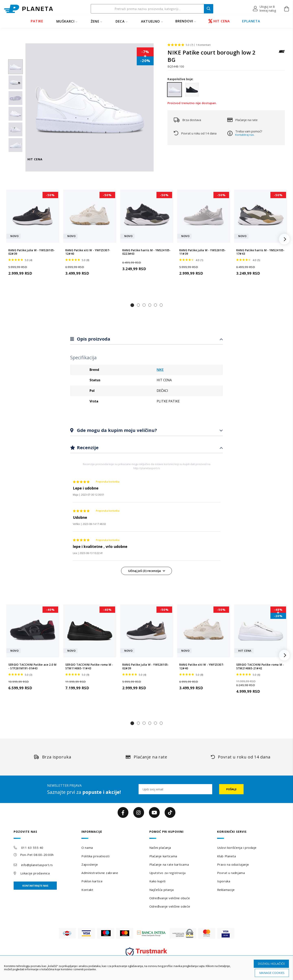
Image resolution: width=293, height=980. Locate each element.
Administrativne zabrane (100, 873)
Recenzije (87, 447)
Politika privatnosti (95, 856)
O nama (87, 848)
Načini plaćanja (160, 848)
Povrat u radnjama (231, 873)
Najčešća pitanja (162, 890)
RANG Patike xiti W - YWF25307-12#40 (88, 252)
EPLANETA (251, 21)
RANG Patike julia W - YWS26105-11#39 (202, 252)
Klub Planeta (227, 856)
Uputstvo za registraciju (168, 873)
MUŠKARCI (65, 21)
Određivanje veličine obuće (170, 898)
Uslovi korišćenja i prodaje (237, 848)
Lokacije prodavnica (35, 873)
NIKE (160, 370)
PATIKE (37, 21)
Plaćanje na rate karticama (169, 864)
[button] (265, 9)
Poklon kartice (92, 881)
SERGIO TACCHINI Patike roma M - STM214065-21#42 (260, 666)
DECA (120, 21)
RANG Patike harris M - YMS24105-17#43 (260, 252)
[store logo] (28, 9)
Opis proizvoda (93, 339)
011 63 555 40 (32, 848)
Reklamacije (226, 890)
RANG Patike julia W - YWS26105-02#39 (32, 252)
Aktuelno (151, 21)
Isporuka (224, 881)
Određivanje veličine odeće (170, 906)
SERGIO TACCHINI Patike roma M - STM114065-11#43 (89, 666)
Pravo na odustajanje (233, 864)
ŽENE (95, 21)
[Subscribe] (231, 789)
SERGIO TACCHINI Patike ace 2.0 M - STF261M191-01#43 (32, 666)
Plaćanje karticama (163, 856)
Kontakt (87, 890)
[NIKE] (282, 53)
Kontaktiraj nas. (245, 135)
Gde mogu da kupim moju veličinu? (116, 430)
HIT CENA (219, 21)
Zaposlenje (90, 864)
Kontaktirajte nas (35, 886)
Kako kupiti (157, 881)
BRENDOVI (184, 21)
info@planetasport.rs (37, 865)
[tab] (146, 339)
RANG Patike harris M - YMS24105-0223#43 (146, 252)
